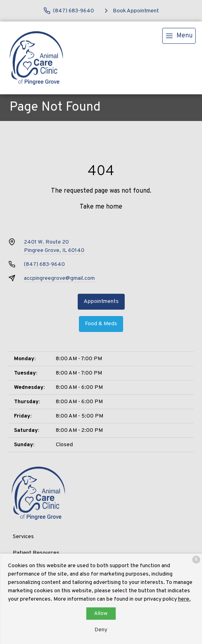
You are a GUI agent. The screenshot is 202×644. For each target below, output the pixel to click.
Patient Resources (36, 553)
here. (184, 599)
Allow (101, 614)
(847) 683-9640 (44, 264)
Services (23, 537)
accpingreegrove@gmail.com (59, 278)
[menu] (179, 36)
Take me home (101, 207)
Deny (101, 630)
